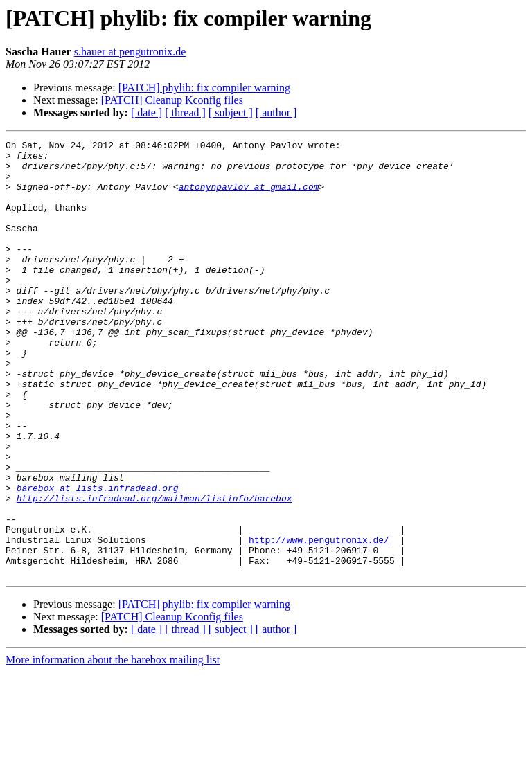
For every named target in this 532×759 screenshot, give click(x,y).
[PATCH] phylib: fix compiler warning (204, 88)
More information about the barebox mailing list (113, 747)
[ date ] (147, 113)
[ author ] (276, 113)
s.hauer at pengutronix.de (130, 52)
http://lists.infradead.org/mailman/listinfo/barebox (154, 571)
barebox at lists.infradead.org (98, 558)
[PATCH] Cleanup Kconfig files (172, 100)
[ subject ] (231, 113)
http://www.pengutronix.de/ (319, 620)
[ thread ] (185, 113)
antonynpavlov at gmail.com (249, 197)
